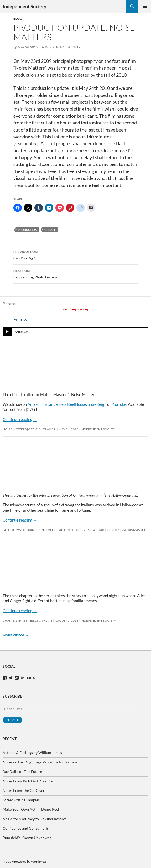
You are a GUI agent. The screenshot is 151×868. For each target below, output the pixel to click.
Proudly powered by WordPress (25, 862)
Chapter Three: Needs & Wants (28, 620)
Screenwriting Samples (21, 800)
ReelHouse (77, 404)
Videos (22, 332)
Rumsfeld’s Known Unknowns (27, 838)
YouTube (119, 404)
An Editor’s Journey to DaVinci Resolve (35, 819)
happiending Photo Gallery (76, 273)
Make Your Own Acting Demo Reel (31, 809)
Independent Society (25, 6)
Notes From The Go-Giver (24, 790)
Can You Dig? (76, 254)
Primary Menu (145, 6)
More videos (15, 635)
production (27, 230)
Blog (18, 19)
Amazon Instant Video (47, 404)
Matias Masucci (134, 530)
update (50, 230)
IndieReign (97, 404)
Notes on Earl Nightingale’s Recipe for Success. (40, 762)
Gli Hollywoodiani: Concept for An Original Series (46, 530)
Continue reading (20, 419)
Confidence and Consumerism (27, 828)
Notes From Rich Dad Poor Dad (28, 781)
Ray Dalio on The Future (22, 771)
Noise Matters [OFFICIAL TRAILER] (30, 429)
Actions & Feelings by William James (32, 753)
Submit (12, 720)
